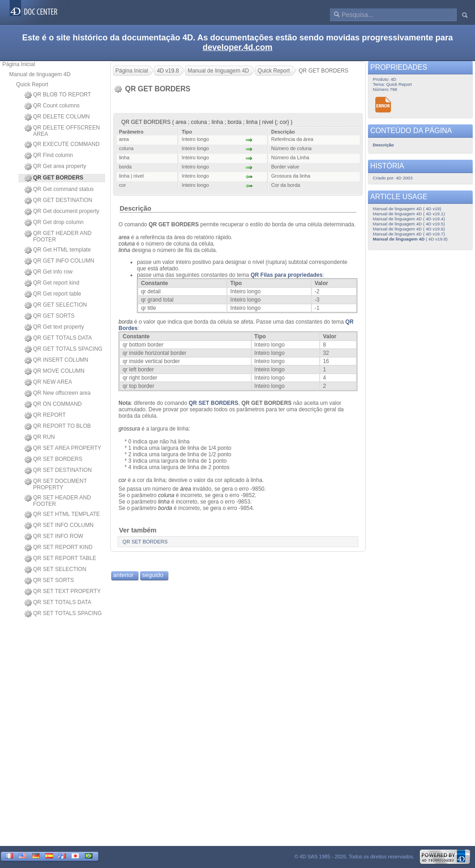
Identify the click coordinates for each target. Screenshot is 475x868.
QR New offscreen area (57, 393)
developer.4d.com (237, 47)
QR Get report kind (52, 283)
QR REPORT (45, 415)
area (124, 237)
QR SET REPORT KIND (58, 548)
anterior (123, 575)
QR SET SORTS (49, 581)
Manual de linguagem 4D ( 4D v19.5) (409, 224)
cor (122, 480)
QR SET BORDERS (53, 459)
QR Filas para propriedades (286, 275)
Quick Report (32, 84)
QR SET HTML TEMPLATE (62, 515)
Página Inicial (19, 64)
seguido (153, 575)
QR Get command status (59, 190)
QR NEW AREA (48, 382)
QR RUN (40, 437)
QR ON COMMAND (53, 404)
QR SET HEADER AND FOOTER (58, 501)
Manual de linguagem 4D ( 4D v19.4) (409, 219)
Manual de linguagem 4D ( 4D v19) (407, 209)
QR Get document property (62, 212)
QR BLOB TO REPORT (58, 95)
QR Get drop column (54, 223)
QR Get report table (53, 294)
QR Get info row (48, 272)
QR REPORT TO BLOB (58, 426)
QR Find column (49, 156)
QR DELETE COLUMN (57, 117)
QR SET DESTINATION (58, 470)
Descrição (135, 208)
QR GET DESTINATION (58, 201)
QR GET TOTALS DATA (58, 338)
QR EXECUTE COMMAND (62, 145)
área (186, 489)
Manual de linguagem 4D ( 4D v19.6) (409, 229)
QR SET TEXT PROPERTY (62, 592)
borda (126, 322)
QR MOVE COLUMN (54, 371)
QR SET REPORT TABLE (60, 559)
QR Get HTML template (58, 250)
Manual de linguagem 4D (40, 74)
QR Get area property (55, 167)
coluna (127, 244)
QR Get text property (54, 327)
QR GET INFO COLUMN (59, 261)
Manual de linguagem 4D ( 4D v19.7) (409, 234)
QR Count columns (52, 106)
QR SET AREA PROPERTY (63, 448)
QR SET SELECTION (55, 570)
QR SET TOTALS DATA (58, 603)
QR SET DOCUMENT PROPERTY (56, 484)
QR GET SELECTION (56, 305)
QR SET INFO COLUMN (59, 526)
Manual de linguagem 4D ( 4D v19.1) (409, 214)
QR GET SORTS (49, 316)
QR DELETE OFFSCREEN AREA (62, 131)
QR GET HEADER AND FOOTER (58, 236)
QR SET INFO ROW (54, 537)
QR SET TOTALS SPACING (63, 614)
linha (124, 250)
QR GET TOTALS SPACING (63, 349)
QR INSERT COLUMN (56, 360)
